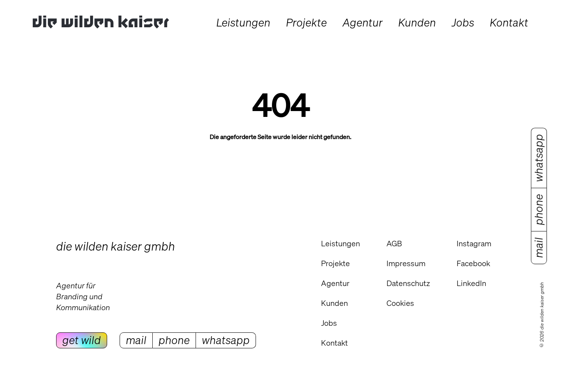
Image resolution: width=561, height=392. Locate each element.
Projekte (335, 263)
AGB (394, 243)
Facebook (473, 263)
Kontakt (334, 343)
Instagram (474, 243)
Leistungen (340, 243)
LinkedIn (471, 283)
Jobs (329, 323)
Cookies (400, 303)
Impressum (406, 263)
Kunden (334, 303)
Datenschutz (408, 283)
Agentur (335, 283)
